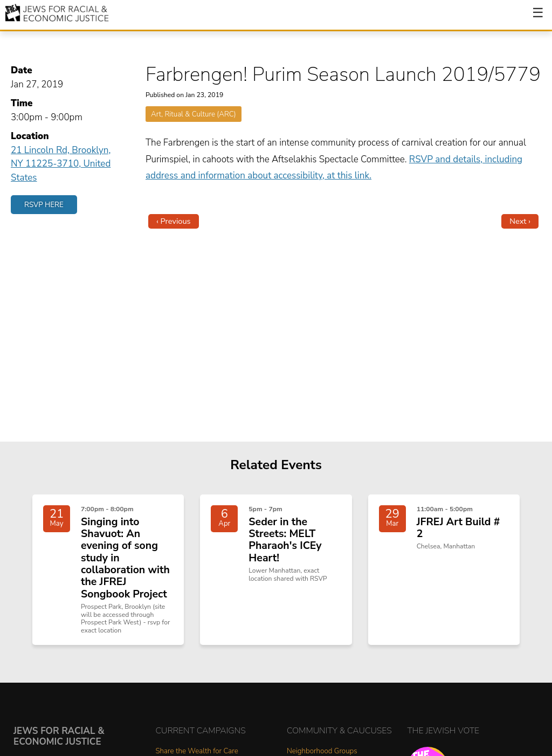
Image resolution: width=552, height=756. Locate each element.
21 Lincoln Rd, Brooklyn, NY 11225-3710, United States (61, 164)
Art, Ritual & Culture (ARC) (194, 114)
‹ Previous (174, 221)
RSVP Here (44, 205)
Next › (520, 221)
